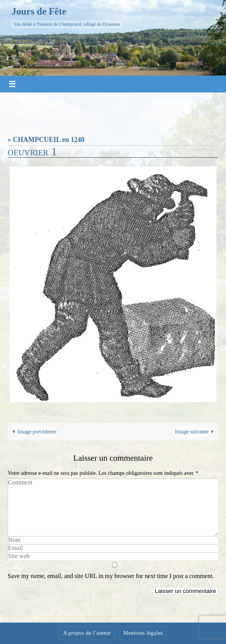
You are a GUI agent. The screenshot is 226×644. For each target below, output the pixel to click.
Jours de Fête (39, 11)
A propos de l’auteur (87, 633)
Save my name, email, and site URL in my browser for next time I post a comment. (111, 576)
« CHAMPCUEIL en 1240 (46, 140)
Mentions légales (143, 633)
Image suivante (196, 432)
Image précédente (33, 432)
